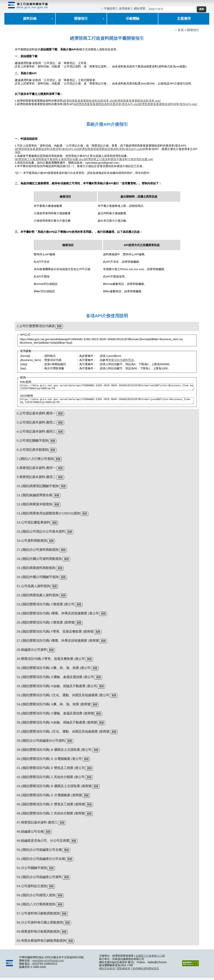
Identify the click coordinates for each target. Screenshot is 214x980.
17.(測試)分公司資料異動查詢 (38, 552)
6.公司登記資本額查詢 (32, 452)
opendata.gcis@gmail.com (48, 963)
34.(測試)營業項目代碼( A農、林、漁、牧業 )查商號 (54, 707)
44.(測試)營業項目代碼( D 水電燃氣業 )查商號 (49, 798)
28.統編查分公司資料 (32, 652)
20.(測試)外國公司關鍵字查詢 (38, 579)
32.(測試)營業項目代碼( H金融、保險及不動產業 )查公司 (57, 688)
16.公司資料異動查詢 (32, 543)
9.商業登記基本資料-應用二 (36, 479)
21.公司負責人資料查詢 (33, 588)
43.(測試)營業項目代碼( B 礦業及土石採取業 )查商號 (54, 788)
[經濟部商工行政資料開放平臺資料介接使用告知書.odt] (118, 159)
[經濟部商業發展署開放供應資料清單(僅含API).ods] (111, 149)
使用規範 (125, 8)
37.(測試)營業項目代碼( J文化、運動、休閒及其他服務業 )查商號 (63, 734)
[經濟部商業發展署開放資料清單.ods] (137, 101)
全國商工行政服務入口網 (150, 958)
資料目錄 (30, 19)
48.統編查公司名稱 (30, 834)
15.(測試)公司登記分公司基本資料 (41, 534)
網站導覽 (140, 8)
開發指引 (81, 19)
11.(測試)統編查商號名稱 (34, 497)
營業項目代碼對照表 (121, 360)
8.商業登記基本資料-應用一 (36, 470)
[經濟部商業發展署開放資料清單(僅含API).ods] (168, 104)
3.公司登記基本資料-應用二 (36, 425)
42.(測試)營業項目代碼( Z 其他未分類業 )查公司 (51, 779)
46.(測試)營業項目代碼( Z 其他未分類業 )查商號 (51, 816)
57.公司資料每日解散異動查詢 (38, 916)
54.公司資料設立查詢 (32, 888)
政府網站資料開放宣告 (146, 971)
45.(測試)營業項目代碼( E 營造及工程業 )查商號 (51, 807)
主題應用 (184, 19)
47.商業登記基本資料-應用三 (37, 825)
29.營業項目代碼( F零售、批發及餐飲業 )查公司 (51, 661)
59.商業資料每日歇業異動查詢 (38, 934)
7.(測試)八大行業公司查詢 (35, 461)
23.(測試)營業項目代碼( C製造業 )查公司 (46, 607)
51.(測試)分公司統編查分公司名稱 (41, 861)
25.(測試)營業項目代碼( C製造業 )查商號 (46, 625)
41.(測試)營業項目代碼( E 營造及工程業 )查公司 (51, 770)
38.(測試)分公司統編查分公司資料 (41, 743)
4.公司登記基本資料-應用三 (36, 434)
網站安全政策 (107, 971)
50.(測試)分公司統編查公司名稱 (39, 852)
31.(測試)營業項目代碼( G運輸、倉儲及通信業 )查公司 (55, 679)
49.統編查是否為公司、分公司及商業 (43, 843)
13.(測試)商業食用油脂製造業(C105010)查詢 (48, 516)
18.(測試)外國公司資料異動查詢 (39, 561)
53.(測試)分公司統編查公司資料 (39, 879)
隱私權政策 (124, 971)
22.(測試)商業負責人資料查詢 (38, 597)
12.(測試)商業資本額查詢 (34, 507)
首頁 (181, 30)
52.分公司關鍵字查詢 (32, 870)
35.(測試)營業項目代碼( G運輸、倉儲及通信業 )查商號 (55, 716)
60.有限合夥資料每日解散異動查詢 (41, 943)
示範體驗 (133, 19)
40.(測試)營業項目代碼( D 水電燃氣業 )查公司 (49, 761)
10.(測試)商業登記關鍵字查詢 (38, 488)
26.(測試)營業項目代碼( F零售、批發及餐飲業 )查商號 (55, 634)
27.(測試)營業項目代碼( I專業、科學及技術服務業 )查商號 (58, 643)
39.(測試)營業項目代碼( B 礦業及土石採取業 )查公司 (54, 752)
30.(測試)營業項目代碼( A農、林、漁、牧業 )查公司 (54, 670)
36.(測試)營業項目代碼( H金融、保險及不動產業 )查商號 (57, 725)
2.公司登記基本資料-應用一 (36, 416)
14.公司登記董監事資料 (33, 525)
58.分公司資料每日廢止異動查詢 (40, 925)
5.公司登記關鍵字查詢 (32, 443)
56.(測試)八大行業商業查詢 (36, 907)
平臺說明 (110, 8)
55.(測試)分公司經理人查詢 (36, 898)
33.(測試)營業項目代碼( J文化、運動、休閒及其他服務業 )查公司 (63, 697)
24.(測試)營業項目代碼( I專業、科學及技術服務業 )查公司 (58, 616)
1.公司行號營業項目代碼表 (36, 326)
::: (102, 8)
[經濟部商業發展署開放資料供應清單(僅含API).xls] (106, 104)
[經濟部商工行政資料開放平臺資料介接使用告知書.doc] (50, 159)
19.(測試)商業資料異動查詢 (36, 570)
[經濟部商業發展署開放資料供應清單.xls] (88, 101)
